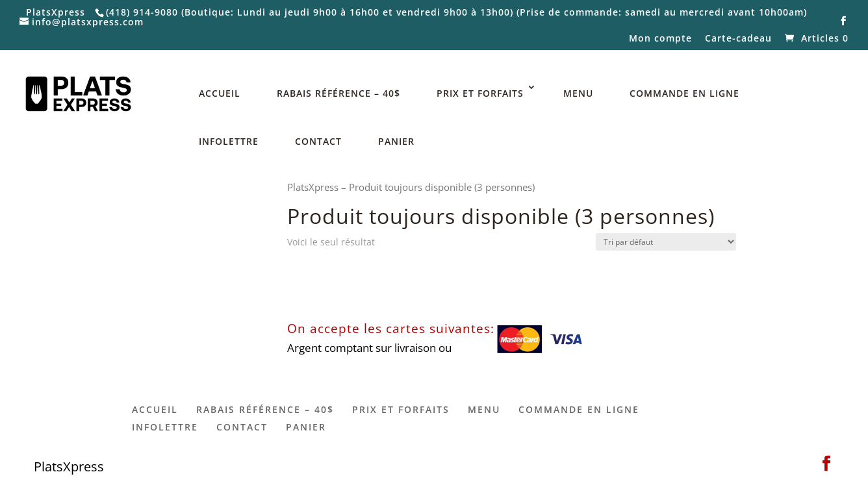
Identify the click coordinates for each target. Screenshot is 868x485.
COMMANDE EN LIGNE (684, 93)
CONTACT (318, 141)
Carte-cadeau (738, 39)
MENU (578, 93)
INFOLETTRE (229, 141)
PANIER (396, 141)
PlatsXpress (313, 187)
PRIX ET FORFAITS (480, 93)
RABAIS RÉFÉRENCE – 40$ (338, 93)
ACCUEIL (220, 93)
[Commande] (666, 242)
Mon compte (660, 39)
